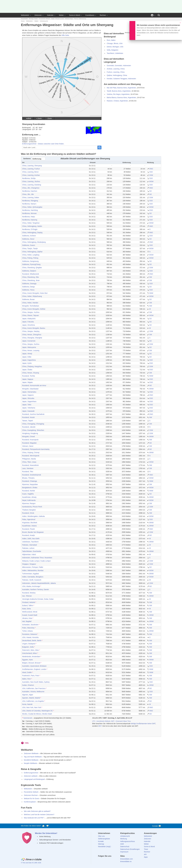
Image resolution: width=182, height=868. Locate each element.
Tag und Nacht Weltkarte (33, 757)
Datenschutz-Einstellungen (130, 849)
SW (150, 277)
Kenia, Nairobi (27, 704)
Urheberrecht (125, 836)
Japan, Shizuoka (28, 398)
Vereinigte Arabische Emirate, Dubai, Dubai (38, 599)
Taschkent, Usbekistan (115, 53)
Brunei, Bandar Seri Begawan (33, 532)
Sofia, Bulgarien (112, 50)
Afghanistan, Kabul (29, 554)
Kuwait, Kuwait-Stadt (30, 615)
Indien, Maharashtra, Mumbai (33, 570)
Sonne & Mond (75, 15)
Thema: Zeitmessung (80, 19)
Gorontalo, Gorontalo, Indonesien (119, 66)
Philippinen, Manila (29, 459)
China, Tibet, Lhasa (29, 462)
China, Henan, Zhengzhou (32, 335)
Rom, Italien (111, 40)
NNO (150, 188)
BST (100, 726)
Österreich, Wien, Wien (31, 650)
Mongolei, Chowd (28, 437)
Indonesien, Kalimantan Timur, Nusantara (37, 558)
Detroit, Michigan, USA (115, 47)
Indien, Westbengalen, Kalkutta (34, 516)
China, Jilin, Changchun (31, 188)
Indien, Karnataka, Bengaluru (33, 577)
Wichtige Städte (33, 19)
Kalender (50, 15)
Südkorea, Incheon (29, 236)
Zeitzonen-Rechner (31, 795)
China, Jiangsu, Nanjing (31, 331)
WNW (150, 389)
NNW (150, 293)
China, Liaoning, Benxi (30, 172)
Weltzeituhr (25, 15)
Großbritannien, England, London (34, 669)
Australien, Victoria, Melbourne (33, 692)
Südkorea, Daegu (29, 287)
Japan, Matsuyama (29, 347)
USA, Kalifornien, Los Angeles (33, 701)
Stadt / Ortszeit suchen (58, 19)
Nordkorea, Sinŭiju (29, 178)
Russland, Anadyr (29, 535)
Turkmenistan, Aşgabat (31, 574)
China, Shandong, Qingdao (32, 268)
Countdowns (90, 15)
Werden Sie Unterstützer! (46, 833)
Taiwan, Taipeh (28, 421)
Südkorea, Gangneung (30, 261)
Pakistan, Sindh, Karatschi (32, 580)
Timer (146, 849)
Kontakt (157, 826)
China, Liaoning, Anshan (31, 175)
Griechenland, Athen (30, 653)
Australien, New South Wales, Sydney (36, 682)
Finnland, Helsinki (29, 602)
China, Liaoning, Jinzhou (31, 181)
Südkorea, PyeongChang (31, 264)
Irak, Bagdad (27, 621)
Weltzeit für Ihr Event (32, 799)
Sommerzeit (28, 718)
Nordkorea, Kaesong (30, 220)
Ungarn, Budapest (29, 644)
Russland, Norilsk (29, 491)
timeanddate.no (126, 861)
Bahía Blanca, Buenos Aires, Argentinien (121, 98)
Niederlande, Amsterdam (31, 657)
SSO (150, 172)
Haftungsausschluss (128, 841)
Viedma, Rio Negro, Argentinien (118, 94)
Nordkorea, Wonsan (29, 213)
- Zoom (49, 118)
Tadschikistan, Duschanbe (32, 551)
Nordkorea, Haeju (29, 217)
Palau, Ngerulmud (29, 519)
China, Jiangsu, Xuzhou (31, 312)
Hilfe (27, 743)
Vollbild (29, 118)
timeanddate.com (126, 859)
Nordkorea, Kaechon (30, 191)
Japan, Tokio (27, 405)
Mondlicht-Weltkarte (31, 760)
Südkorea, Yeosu (28, 290)
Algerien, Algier (28, 695)
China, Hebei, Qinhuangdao (32, 207)
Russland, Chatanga (30, 481)
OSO (150, 210)
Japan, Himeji (27, 354)
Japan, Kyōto (27, 363)
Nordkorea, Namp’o (29, 204)
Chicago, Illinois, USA (115, 43)
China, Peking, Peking (30, 258)
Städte (36, 21)
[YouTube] (116, 860)
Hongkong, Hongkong (30, 433)
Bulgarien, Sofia (28, 647)
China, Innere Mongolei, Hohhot (34, 309)
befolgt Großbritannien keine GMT (143, 724)
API (145, 854)
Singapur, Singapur (29, 564)
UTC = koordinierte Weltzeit (101, 721)
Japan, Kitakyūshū (29, 319)
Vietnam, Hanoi (28, 446)
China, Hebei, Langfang (31, 255)
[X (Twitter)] (104, 860)
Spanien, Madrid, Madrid (31, 698)
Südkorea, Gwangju (29, 284)
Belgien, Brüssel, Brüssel (31, 663)
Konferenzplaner (30, 802)
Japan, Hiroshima (29, 325)
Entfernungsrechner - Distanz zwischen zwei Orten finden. (43, 144)
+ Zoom (39, 118)
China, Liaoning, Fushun (31, 169)
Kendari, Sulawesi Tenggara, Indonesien (121, 79)
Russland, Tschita (29, 376)
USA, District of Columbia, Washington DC (38, 711)
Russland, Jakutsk (29, 427)
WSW (150, 181)
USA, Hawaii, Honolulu (30, 637)
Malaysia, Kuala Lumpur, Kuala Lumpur (36, 561)
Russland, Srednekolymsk (32, 475)
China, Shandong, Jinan (31, 280)
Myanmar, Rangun (29, 503)
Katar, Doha (27, 609)
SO (149, 191)
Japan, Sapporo (28, 395)
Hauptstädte (24, 19)
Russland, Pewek (28, 529)
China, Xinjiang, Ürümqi (31, 453)
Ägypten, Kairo (28, 660)
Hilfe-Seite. (65, 35)
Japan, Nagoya (28, 379)
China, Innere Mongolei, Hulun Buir (35, 293)
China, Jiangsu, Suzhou (31, 344)
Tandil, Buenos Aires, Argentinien (119, 91)
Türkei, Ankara (27, 631)
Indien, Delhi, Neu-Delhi (31, 539)
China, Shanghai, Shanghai (32, 338)
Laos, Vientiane (28, 468)
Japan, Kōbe (27, 357)
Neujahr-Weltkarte (31, 763)
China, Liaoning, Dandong (32, 185)
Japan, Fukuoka (28, 322)
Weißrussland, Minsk (30, 612)
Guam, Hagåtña (28, 494)
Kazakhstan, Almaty (29, 497)
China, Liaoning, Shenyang (32, 166)
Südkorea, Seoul (28, 239)
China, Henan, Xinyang (31, 373)
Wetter (61, 15)
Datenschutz (125, 847)
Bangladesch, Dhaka (30, 488)
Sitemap (101, 844)
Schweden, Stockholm (30, 625)
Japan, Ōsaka (27, 370)
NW (150, 306)
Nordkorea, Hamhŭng (30, 210)
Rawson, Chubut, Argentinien (117, 101)
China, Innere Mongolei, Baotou (34, 328)
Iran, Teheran (27, 596)
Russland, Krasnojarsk (30, 440)
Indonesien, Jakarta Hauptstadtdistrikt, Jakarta (39, 583)
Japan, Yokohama (29, 408)
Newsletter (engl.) (104, 847)
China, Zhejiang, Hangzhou (32, 366)
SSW (150, 175)
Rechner (103, 15)
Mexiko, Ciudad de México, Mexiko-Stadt (37, 714)
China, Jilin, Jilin (28, 194)
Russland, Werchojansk (31, 456)
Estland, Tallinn (28, 605)
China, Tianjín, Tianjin (30, 249)
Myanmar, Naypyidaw (30, 484)
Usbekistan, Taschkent (30, 542)
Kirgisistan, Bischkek (30, 523)
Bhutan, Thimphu (28, 478)
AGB (122, 844)
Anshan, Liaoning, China (116, 69)
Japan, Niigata (27, 382)
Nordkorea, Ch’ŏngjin (30, 229)
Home (23, 21)
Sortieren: (27, 159)
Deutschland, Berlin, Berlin (32, 641)
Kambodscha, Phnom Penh (32, 507)
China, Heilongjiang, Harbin (32, 226)
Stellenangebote (104, 839)
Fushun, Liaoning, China (116, 72)
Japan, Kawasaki (28, 411)
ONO (150, 169)
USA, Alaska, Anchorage (31, 586)
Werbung (124, 839)
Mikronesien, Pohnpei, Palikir (33, 567)
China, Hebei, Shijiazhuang (32, 296)
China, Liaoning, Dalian (31, 197)
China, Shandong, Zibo (31, 277)
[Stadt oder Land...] (60, 147)
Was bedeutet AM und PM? (34, 818)
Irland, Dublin (27, 672)
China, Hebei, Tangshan (31, 223)
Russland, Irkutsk (28, 417)
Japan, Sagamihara (29, 401)
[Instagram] (112, 860)
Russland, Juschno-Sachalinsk (33, 414)
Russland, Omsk (28, 513)
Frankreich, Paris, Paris (31, 676)
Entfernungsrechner (31, 773)
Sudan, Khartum (28, 685)
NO (149, 194)
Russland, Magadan (29, 443)
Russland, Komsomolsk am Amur (34, 385)
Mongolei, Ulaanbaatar (30, 389)
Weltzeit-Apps (69, 19)
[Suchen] (159, 15)
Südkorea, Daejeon (29, 271)
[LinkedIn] (108, 860)
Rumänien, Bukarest (30, 634)
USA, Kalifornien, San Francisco (34, 688)
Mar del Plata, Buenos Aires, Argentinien (121, 88)
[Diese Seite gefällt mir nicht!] (48, 826)
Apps (146, 857)
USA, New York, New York (32, 707)
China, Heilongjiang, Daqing (32, 233)
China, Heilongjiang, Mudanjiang (34, 242)
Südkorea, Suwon (29, 245)
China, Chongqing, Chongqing (33, 424)
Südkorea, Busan (28, 299)
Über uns (101, 836)
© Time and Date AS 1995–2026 (31, 863)
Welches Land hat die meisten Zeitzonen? (39, 815)
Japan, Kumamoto (29, 341)
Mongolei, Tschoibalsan (31, 306)
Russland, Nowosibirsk (30, 465)
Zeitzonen (38, 15)
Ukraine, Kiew (27, 618)
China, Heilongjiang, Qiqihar (32, 252)
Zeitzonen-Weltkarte (31, 753)
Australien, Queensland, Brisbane (34, 666)
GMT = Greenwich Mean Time (121, 721)
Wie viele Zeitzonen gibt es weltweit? (37, 811)
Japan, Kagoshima (29, 360)
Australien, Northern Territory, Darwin (36, 589)
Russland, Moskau (29, 593)
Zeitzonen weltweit (31, 776)
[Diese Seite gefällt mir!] (43, 826)
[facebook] (100, 860)
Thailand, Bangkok (29, 510)
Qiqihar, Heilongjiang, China (117, 75)
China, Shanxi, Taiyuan (31, 315)
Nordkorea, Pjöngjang (30, 201)
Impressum (124, 852)
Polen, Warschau (28, 628)
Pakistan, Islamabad (30, 545)
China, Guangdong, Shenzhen (33, 430)
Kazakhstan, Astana (29, 526)
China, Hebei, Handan (30, 303)
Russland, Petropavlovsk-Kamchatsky (36, 449)
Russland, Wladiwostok (31, 274)
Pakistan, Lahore (28, 548)
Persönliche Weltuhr (44, 19)
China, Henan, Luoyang (31, 350)
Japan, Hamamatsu (29, 392)
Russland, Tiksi (28, 472)
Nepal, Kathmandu (29, 500)
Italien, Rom (27, 679)
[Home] (31, 860)
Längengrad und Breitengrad (34, 779)
